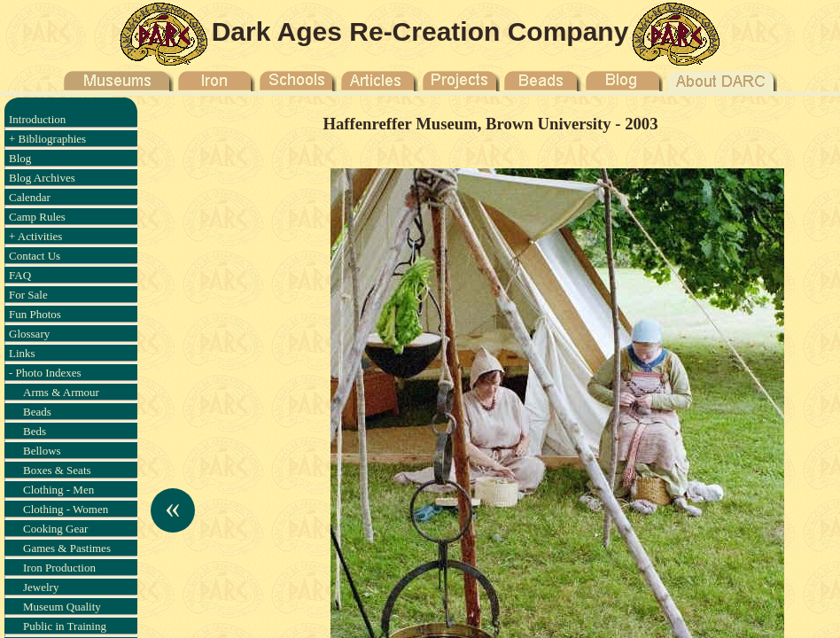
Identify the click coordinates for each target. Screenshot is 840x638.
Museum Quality (62, 607)
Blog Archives (42, 178)
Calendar (30, 197)
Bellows (42, 451)
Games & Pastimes (67, 548)
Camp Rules (37, 217)
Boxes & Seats (57, 470)
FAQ (20, 275)
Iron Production (59, 568)
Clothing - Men (58, 490)
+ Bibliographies (47, 139)
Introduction (37, 119)
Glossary (29, 334)
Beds (35, 431)
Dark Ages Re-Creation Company (420, 31)
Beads (37, 412)
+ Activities (35, 236)
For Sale (28, 295)
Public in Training (65, 626)
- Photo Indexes (45, 373)
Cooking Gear (55, 529)
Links (22, 353)
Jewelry (41, 587)
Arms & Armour (61, 392)
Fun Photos (35, 314)
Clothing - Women (66, 509)
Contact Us (35, 256)
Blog (20, 158)
